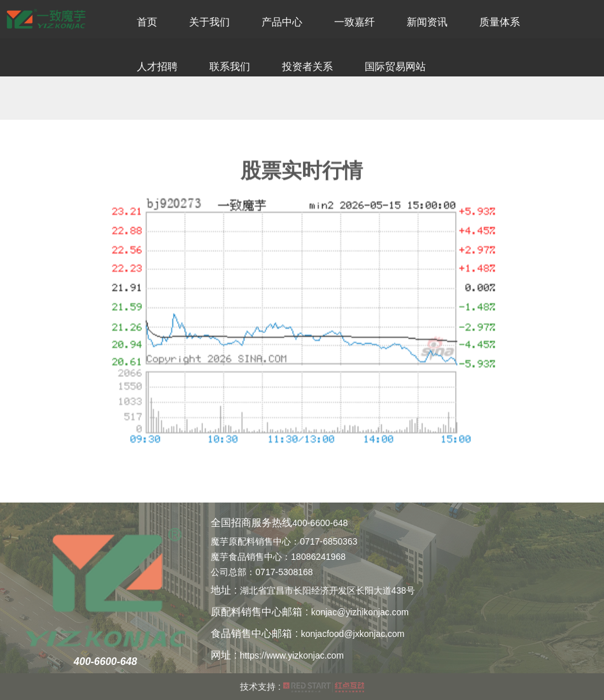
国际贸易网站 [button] (395, 67)
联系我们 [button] (230, 67)
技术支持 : (302, 687)
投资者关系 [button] (307, 67)
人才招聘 (157, 67)
